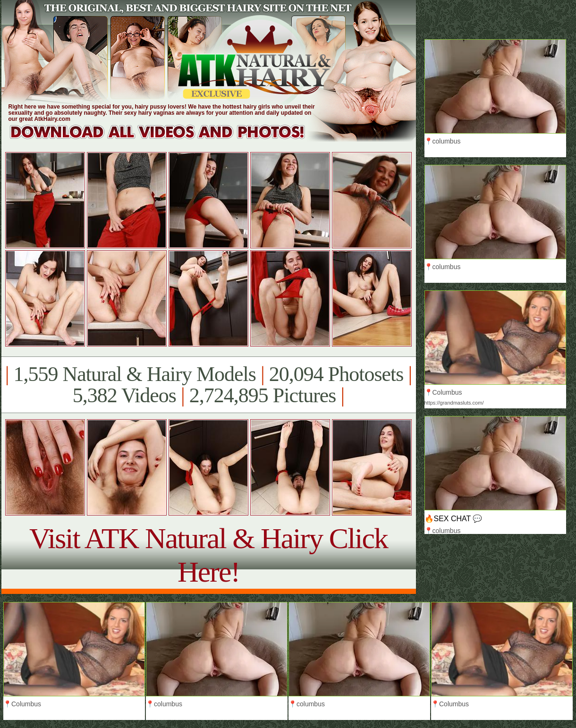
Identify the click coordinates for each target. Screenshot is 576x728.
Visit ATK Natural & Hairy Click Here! (208, 555)
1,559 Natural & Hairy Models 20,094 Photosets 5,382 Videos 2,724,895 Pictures (208, 385)
